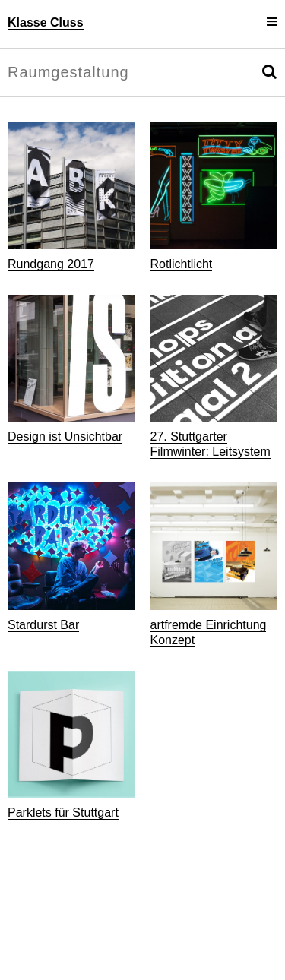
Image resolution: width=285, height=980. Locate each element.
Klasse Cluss (46, 22)
